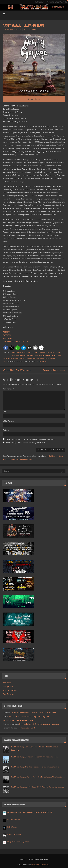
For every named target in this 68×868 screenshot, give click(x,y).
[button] (6, 348)
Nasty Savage (39, 355)
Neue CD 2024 (56, 355)
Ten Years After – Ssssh (27, 728)
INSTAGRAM (8, 338)
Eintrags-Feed (8, 687)
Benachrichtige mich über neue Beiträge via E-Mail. (25, 443)
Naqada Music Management (18, 842)
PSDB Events (12, 827)
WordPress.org (9, 694)
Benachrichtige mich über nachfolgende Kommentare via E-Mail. (31, 439)
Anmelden (7, 683)
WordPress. (46, 865)
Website (6, 430)
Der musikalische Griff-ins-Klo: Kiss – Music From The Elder (33, 713)
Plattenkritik (40, 359)
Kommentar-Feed (10, 690)
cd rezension (26, 352)
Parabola (35, 865)
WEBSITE (6, 332)
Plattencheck (30, 30)
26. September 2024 (13, 30)
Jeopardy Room (29, 355)
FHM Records (51, 352)
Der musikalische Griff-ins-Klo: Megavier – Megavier (29, 716)
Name (5, 412)
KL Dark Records (14, 820)
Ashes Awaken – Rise (25, 720)
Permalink (42, 362)
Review (47, 359)
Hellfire (58, 352)
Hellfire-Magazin (17, 355)
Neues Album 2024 (19, 359)
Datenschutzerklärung (57, 2)
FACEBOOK (7, 335)
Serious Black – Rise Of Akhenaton (17, 370)
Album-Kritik (17, 352)
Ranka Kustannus (14, 834)
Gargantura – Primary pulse (54, 370)
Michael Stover (9, 720)
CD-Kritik (34, 352)
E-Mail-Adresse (8, 421)
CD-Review (42, 352)
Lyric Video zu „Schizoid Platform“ (16, 341)
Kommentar (8, 389)
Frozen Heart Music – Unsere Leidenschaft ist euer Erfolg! (30, 812)
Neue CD (47, 355)
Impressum (40, 2)
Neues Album (7, 359)
